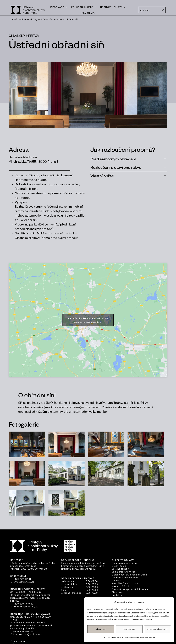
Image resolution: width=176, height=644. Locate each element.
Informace (57, 7)
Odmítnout (129, 629)
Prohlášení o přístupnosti (126, 583)
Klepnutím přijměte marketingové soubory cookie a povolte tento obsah (88, 320)
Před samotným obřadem (113, 159)
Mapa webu (118, 592)
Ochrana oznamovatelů (125, 578)
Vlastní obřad (102, 176)
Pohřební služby (82, 7)
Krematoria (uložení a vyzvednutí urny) (83, 566)
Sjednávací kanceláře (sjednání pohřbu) (83, 563)
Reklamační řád (120, 586)
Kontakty (117, 595)
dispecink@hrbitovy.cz (26, 607)
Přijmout (101, 629)
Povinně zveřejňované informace (130, 589)
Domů (14, 19)
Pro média (88, 13)
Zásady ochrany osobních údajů (139, 637)
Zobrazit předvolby (157, 629)
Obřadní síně (46, 19)
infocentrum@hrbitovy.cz (28, 634)
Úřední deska (119, 566)
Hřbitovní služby (111, 7)
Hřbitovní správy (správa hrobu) (79, 569)
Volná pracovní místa (123, 572)
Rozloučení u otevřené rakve (116, 167)
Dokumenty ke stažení (125, 563)
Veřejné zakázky (121, 569)
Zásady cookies (114, 637)
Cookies (116, 581)
